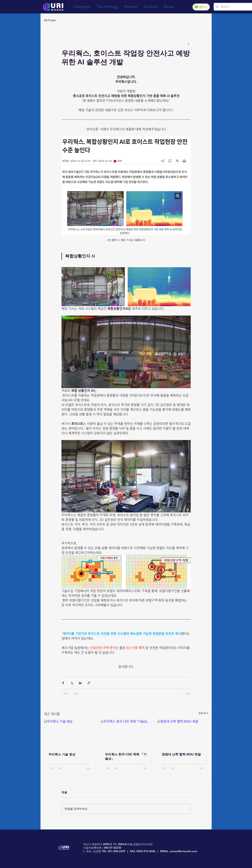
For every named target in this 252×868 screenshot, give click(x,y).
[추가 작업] (189, 44)
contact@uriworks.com (183, 851)
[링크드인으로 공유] (80, 683)
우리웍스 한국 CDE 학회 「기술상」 (126, 756)
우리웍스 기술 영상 (62, 754)
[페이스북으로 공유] (63, 683)
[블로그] (201, 7)
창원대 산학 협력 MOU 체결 (181, 754)
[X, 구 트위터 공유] (72, 683)
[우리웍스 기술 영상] (69, 734)
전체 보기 (203, 713)
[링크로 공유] (89, 683)
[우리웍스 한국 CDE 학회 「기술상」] (126, 734)
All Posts (50, 20)
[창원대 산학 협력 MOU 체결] (183, 734)
